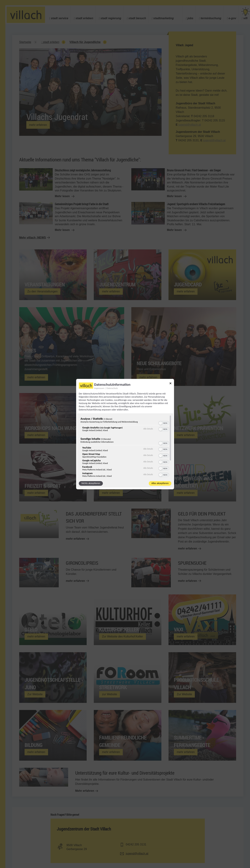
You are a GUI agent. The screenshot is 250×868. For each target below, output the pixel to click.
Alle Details (148, 429)
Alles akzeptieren (160, 483)
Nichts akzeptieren (91, 483)
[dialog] (125, 434)
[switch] (164, 423)
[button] (160, 423)
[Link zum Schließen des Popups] (170, 384)
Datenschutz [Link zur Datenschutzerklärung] (112, 388)
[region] (125, 446)
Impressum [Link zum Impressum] (99, 388)
